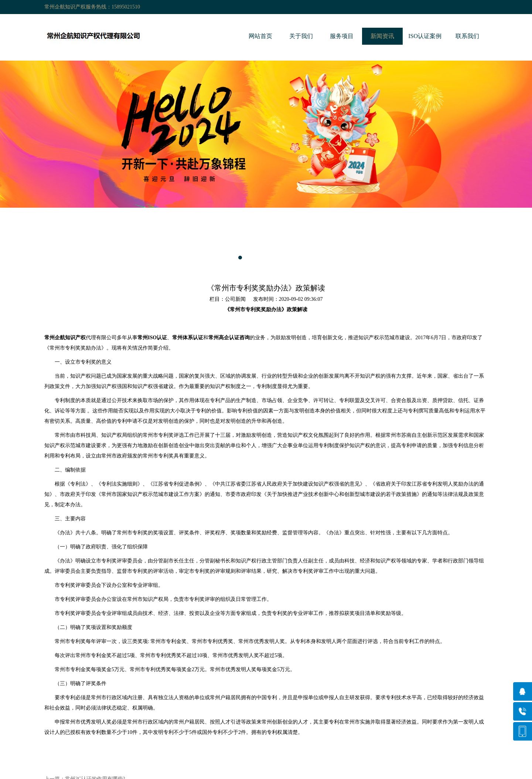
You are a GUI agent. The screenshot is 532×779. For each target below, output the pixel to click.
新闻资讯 (382, 36)
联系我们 (467, 36)
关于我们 (301, 36)
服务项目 (342, 36)
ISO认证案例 (425, 36)
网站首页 (260, 36)
